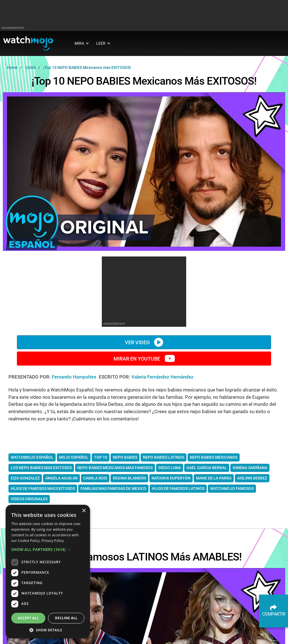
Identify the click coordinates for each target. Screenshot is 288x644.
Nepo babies (125, 457)
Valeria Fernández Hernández (162, 377)
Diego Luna (170, 468)
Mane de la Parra (214, 478)
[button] (48, 549)
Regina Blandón (129, 478)
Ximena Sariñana (250, 468)
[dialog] (48, 572)
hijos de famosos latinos (178, 488)
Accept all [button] (28, 618)
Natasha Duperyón (171, 478)
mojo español (74, 457)
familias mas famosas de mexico (113, 488)
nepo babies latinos (164, 457)
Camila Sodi (95, 478)
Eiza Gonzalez (25, 478)
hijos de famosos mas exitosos (43, 488)
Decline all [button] (66, 618)
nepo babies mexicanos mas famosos (115, 468)
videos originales (29, 499)
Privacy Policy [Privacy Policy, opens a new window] (53, 541)
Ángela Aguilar (61, 478)
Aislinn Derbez (252, 478)
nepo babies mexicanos (214, 457)
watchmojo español (32, 457)
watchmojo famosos (232, 488)
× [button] (84, 511)
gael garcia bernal (207, 468)
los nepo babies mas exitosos (41, 468)
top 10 (101, 457)
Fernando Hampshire (75, 377)
